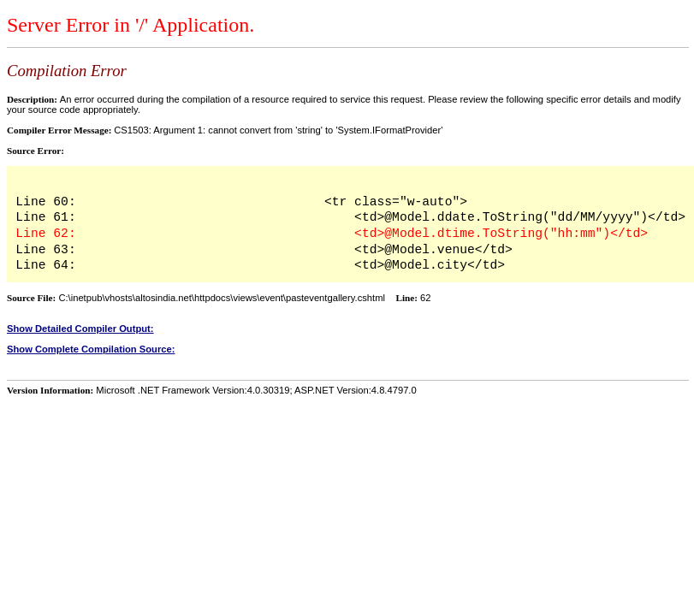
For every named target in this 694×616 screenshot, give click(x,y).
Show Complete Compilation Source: (91, 349)
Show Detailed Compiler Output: (80, 329)
